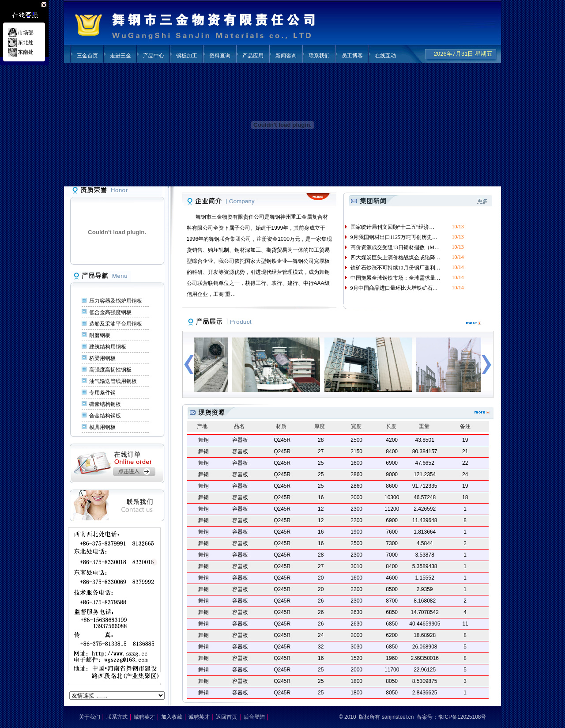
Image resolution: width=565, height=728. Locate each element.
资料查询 (220, 56)
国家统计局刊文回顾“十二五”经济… (389, 227)
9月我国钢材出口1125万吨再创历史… (391, 237)
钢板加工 (187, 56)
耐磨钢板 (100, 335)
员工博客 (352, 56)
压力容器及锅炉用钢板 (116, 301)
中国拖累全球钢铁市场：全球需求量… (392, 278)
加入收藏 (172, 717)
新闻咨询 (286, 56)
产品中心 (154, 56)
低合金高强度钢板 (110, 312)
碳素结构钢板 (105, 404)
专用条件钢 (102, 393)
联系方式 (117, 717)
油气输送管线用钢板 (113, 381)
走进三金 (121, 56)
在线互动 (385, 56)
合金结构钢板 (105, 416)
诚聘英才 (144, 717)
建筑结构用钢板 (108, 347)
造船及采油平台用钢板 (116, 324)
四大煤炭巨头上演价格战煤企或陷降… (392, 258)
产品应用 (253, 56)
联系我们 (319, 56)
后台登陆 (254, 717)
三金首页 (87, 56)
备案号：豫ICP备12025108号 (451, 717)
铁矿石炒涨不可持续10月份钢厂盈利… (392, 268)
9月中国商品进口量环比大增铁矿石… (391, 288)
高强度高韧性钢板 (110, 370)
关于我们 (90, 717)
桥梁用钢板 (102, 358)
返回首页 (226, 717)
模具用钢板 (102, 427)
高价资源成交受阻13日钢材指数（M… (392, 247)
